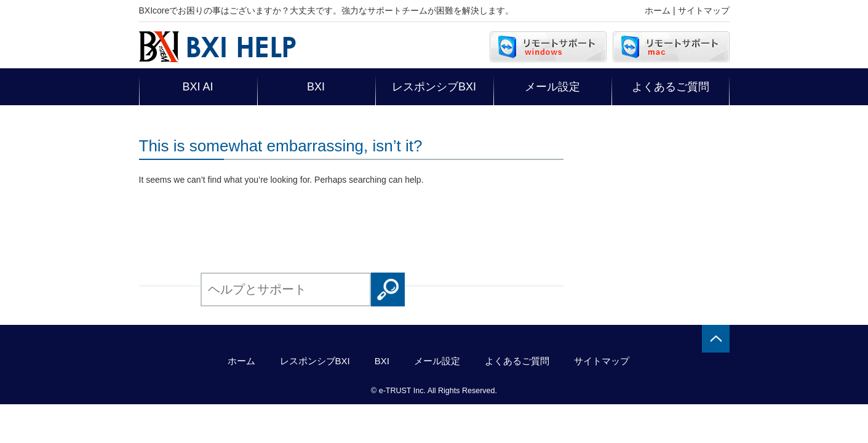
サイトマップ (704, 10)
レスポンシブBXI (434, 87)
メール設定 (552, 87)
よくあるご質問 (671, 87)
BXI (316, 87)
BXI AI (197, 87)
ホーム (658, 10)
